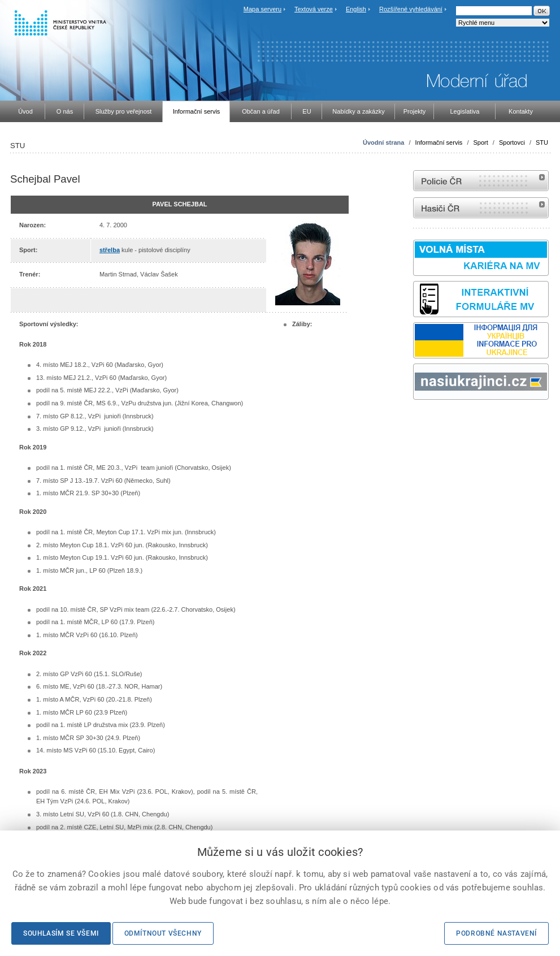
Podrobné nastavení (496, 933)
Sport (481, 142)
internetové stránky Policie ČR (481, 181)
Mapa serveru (262, 9)
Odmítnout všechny (163, 933)
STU (542, 142)
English (356, 9)
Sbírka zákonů (415, 421)
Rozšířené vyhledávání (411, 9)
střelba (110, 250)
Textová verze (314, 9)
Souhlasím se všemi (61, 933)
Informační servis (439, 142)
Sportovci (512, 142)
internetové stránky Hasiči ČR (481, 208)
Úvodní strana (383, 142)
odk (419, 421)
